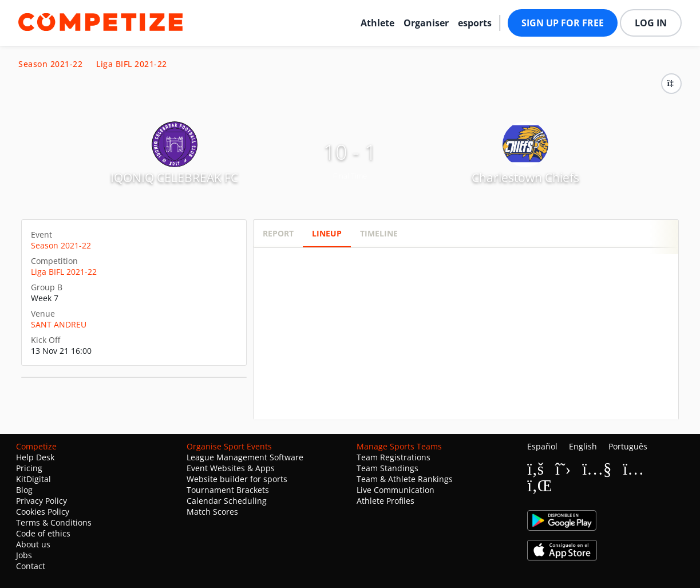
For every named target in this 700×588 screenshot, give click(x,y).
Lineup (327, 233)
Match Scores (212, 512)
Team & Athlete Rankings (405, 479)
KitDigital (33, 479)
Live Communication (396, 490)
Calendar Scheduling (227, 501)
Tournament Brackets (228, 490)
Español (542, 446)
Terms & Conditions (54, 522)
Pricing (29, 468)
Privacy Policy (41, 501)
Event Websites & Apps (231, 468)
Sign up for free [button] (563, 23)
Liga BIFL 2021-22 (132, 64)
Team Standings (387, 468)
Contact (31, 566)
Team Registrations (393, 457)
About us (33, 544)
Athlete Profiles (385, 501)
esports (475, 23)
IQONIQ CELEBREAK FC (174, 177)
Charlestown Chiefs (525, 177)
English (583, 446)
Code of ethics (43, 533)
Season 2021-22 (50, 64)
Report (278, 233)
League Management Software (245, 457)
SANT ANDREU (59, 324)
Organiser (426, 23)
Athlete (377, 23)
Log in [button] (651, 23)
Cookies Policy (43, 512)
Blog (24, 490)
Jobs (24, 555)
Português (628, 446)
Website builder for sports (237, 479)
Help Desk (35, 457)
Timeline (379, 233)
